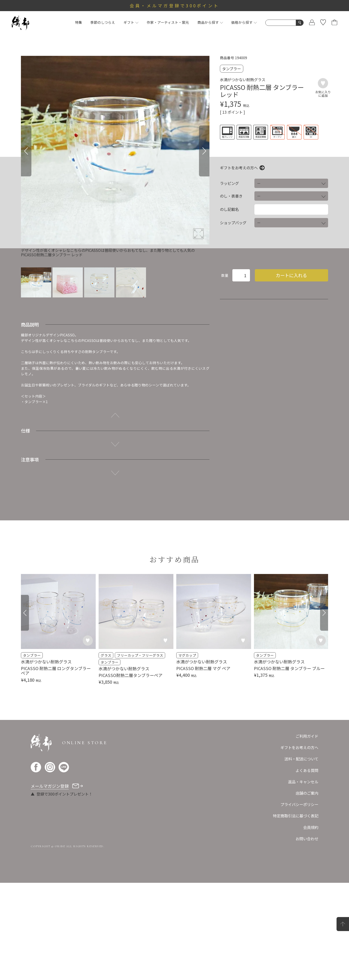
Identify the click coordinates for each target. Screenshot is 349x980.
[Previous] (26, 151)
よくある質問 (307, 868)
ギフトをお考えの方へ (239, 168)
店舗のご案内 (307, 890)
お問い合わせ (307, 936)
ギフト (131, 22)
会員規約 (311, 924)
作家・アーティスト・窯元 (168, 22)
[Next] (204, 151)
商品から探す (210, 22)
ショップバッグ (233, 223)
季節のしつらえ (103, 22)
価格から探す (244, 22)
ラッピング (229, 183)
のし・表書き (231, 196)
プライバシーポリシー (299, 902)
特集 (79, 22)
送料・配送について (301, 856)
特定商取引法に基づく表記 (296, 913)
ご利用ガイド (307, 834)
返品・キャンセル (303, 879)
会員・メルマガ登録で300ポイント (175, 5)
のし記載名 (229, 209)
